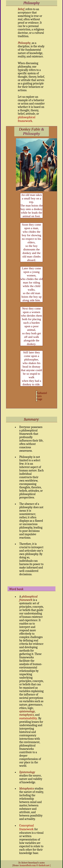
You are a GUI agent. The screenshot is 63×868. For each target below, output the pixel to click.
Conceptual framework (27, 827)
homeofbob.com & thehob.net (35, 865)
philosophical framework (27, 119)
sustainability (28, 718)
